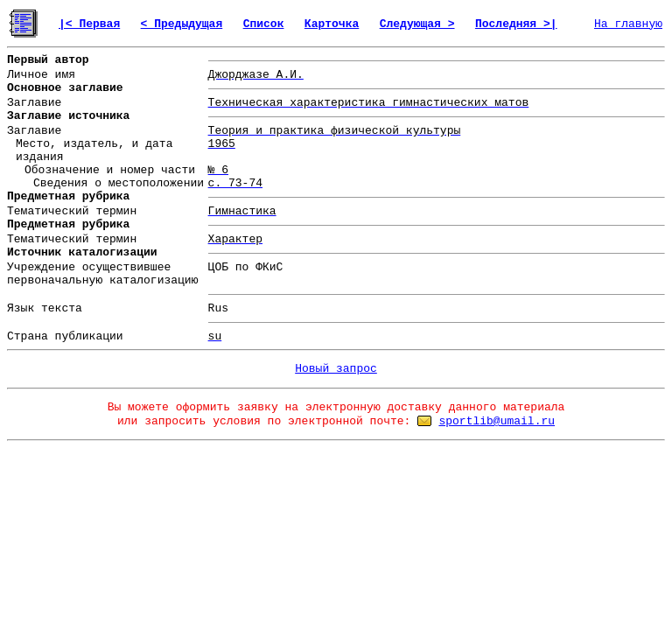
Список (264, 24)
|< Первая (89, 24)
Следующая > (417, 24)
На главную (628, 24)
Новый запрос (336, 369)
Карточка (332, 24)
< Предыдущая (182, 24)
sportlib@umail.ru (497, 421)
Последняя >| (516, 24)
